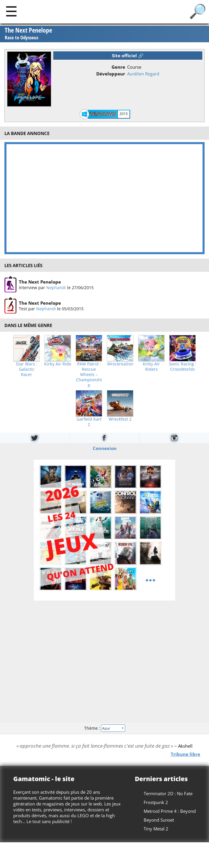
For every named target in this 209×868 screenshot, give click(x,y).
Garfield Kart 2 (89, 422)
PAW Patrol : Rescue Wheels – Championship (89, 375)
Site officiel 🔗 (128, 55)
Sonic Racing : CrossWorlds (183, 367)
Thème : (104, 728)
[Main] (11, 11)
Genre (118, 67)
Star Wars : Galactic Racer (27, 369)
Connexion (105, 448)
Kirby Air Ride (58, 364)
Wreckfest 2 (120, 419)
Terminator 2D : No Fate (168, 793)
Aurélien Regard (143, 74)
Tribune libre (185, 754)
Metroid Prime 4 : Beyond (170, 811)
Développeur (111, 74)
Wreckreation (120, 364)
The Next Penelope (28, 34)
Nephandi (56, 288)
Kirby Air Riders (151, 367)
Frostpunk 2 (156, 802)
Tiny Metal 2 (156, 829)
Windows (103, 114)
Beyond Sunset (159, 820)
